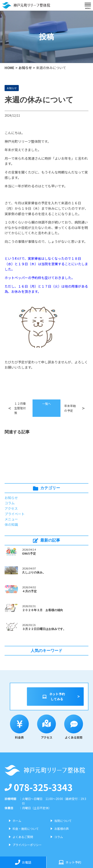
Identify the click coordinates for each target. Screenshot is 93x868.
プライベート (15, 514)
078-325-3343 (39, 787)
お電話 (23, 862)
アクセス (11, 508)
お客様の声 (62, 829)
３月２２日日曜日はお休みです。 (44, 629)
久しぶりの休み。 (34, 572)
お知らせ (25, 68)
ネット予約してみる (53, 696)
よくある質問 (74, 727)
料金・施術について (26, 829)
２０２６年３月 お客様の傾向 (43, 610)
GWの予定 (29, 554)
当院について (63, 821)
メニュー (11, 519)
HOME (9, 68)
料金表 (19, 727)
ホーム (17, 821)
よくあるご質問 (23, 837)
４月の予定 (29, 591)
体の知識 (11, 524)
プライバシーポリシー (27, 845)
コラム (10, 503)
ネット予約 (70, 862)
